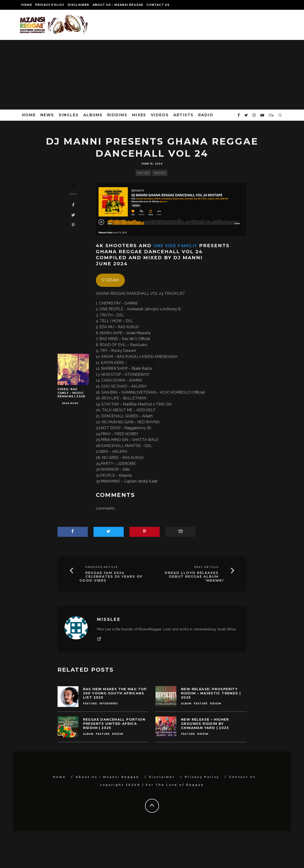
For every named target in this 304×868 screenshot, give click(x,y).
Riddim (216, 704)
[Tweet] (73, 215)
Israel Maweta (138, 333)
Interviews (109, 704)
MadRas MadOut (137, 404)
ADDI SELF (146, 410)
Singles (69, 115)
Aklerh (147, 416)
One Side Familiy (180, 246)
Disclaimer (79, 5)
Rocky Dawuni (123, 351)
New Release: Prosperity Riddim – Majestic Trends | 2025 (211, 693)
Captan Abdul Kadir (141, 481)
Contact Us (158, 5)
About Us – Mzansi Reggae (118, 5)
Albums (93, 115)
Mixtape (160, 173)
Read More (68, 403)
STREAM (110, 280)
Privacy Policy (50, 5)
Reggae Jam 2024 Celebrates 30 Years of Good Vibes (111, 577)
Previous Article (102, 567)
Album (186, 704)
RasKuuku (139, 345)
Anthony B (171, 309)
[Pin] (73, 225)
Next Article (206, 567)
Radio (206, 115)
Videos (160, 115)
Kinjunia (125, 475)
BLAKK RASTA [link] (141, 363)
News (47, 115)
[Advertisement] (152, 75)
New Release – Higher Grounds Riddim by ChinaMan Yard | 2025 (205, 724)
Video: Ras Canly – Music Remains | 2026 (71, 393)
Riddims (117, 115)
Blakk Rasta (142, 368)
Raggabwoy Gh (138, 428)
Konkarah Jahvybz (143, 309)
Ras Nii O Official (136, 339)
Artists (183, 115)
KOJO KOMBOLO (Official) (183, 392)
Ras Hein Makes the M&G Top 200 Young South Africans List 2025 (115, 693)
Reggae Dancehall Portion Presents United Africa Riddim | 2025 (114, 724)
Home (27, 5)
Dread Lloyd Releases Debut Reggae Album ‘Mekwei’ (195, 577)
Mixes (139, 115)
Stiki (126, 469)
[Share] (73, 205)
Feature (143, 173)
